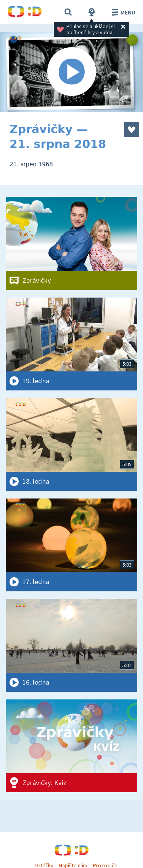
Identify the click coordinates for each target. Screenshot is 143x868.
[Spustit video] (71, 72)
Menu (122, 12)
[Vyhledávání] (68, 12)
